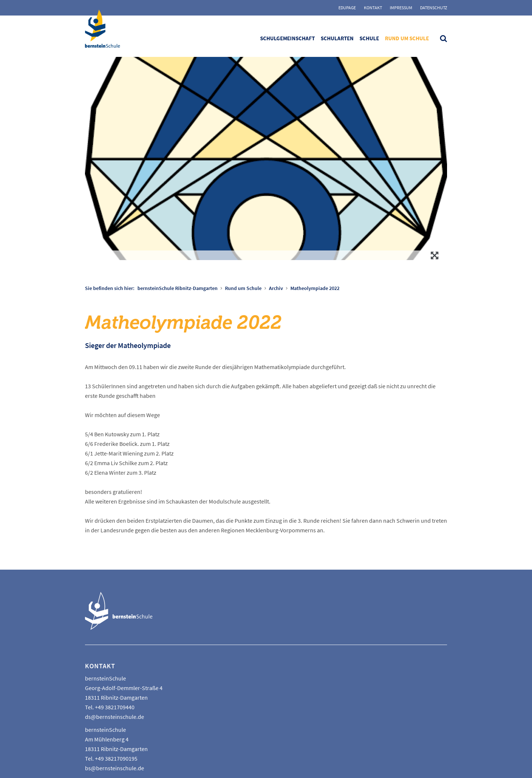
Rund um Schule (407, 38)
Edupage (347, 8)
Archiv (276, 288)
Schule (369, 38)
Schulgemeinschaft (287, 38)
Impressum (401, 8)
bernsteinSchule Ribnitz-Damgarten (178, 288)
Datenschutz (434, 8)
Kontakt (373, 8)
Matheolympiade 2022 (315, 288)
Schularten (337, 38)
